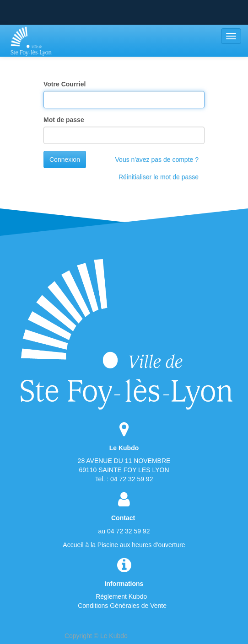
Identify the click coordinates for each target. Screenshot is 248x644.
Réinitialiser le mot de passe (159, 177)
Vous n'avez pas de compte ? (157, 160)
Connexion (65, 160)
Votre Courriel (65, 84)
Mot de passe (64, 120)
